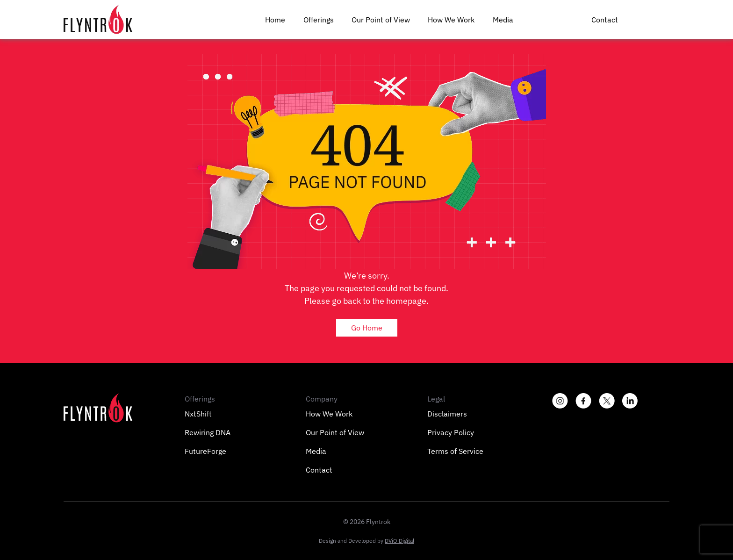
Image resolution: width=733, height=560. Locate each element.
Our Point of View (381, 20)
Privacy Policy (451, 432)
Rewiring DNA (208, 432)
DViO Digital (399, 541)
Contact (605, 20)
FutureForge (205, 451)
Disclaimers (447, 414)
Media (503, 20)
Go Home (367, 328)
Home (275, 20)
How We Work (451, 20)
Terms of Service (455, 451)
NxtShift (198, 414)
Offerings (319, 20)
